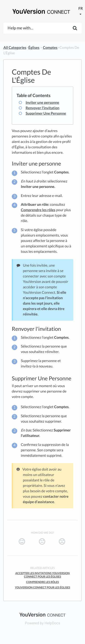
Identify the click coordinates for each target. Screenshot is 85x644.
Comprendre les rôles (38, 210)
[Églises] (34, 48)
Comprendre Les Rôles (42, 582)
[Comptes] (50, 48)
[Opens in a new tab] (42, 614)
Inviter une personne (42, 103)
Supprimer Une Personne (46, 113)
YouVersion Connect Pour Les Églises (42, 587)
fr (81, 8)
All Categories (15, 48)
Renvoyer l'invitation (42, 108)
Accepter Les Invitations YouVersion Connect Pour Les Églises (43, 575)
